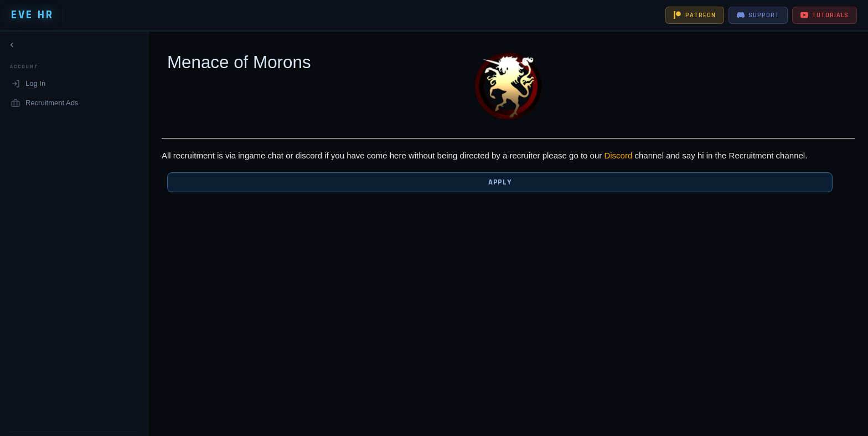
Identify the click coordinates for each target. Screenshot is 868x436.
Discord (604, 155)
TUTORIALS (825, 15)
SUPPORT (758, 15)
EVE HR (32, 15)
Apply (492, 182)
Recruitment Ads (45, 105)
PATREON (695, 15)
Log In (28, 86)
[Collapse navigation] (12, 47)
